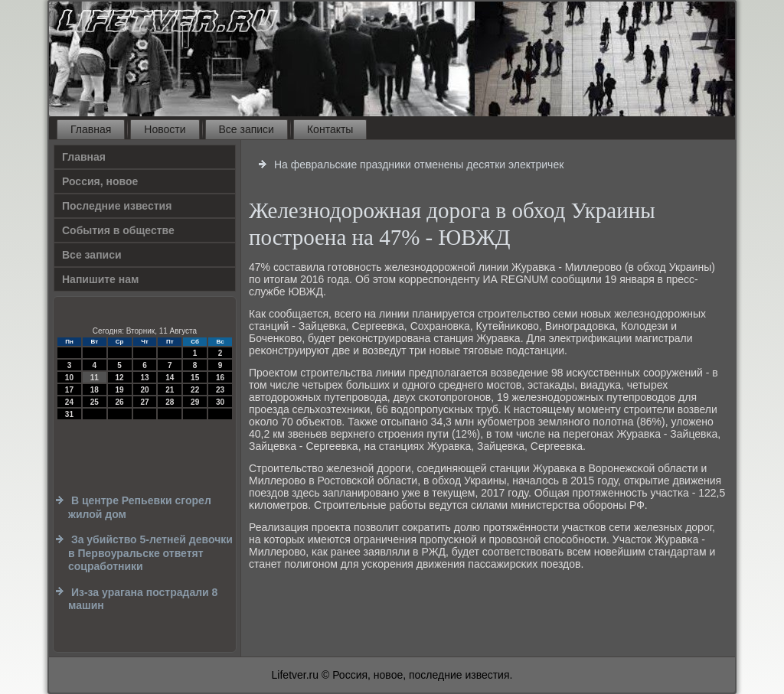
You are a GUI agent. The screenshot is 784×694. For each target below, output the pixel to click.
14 (170, 378)
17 (69, 390)
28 (170, 402)
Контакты (330, 129)
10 (69, 378)
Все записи (247, 129)
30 (220, 402)
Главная (91, 129)
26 (120, 402)
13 (144, 378)
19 (120, 390)
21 (170, 390)
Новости (165, 129)
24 (69, 402)
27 (144, 402)
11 (95, 378)
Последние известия (117, 206)
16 (220, 378)
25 (95, 402)
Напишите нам (100, 279)
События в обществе (118, 230)
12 (120, 378)
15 (195, 378)
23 (220, 390)
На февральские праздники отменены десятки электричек (419, 165)
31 (69, 414)
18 (95, 390)
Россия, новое (100, 181)
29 (195, 402)
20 (144, 390)
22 (195, 390)
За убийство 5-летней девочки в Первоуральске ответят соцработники (150, 553)
